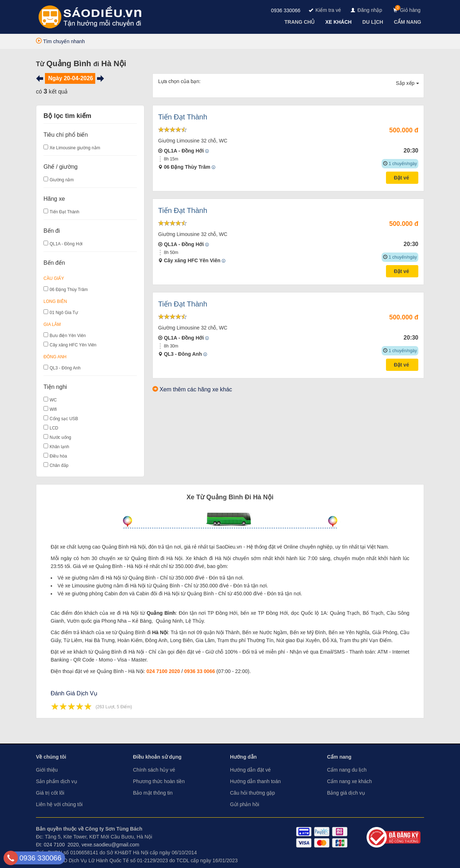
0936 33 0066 (200, 671)
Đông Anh (55, 357)
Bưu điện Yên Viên (68, 336)
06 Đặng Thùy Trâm (69, 290)
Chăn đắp (59, 465)
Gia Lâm (52, 324)
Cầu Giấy (54, 278)
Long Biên (55, 301)
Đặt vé (402, 178)
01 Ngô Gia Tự (64, 313)
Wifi (53, 409)
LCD (54, 428)
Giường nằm (62, 180)
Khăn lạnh (59, 447)
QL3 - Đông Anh (65, 368)
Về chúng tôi (51, 757)
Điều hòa (58, 456)
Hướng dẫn (243, 757)
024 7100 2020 (163, 671)
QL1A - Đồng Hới (66, 244)
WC (53, 400)
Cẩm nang (339, 757)
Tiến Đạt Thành (65, 212)
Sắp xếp (408, 83)
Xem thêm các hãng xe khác (196, 389)
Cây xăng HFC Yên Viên (73, 345)
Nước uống (60, 437)
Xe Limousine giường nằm (75, 148)
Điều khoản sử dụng (157, 757)
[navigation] (300, 22)
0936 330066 (286, 10)
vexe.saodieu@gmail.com (111, 845)
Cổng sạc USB (64, 419)
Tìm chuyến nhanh (60, 41)
